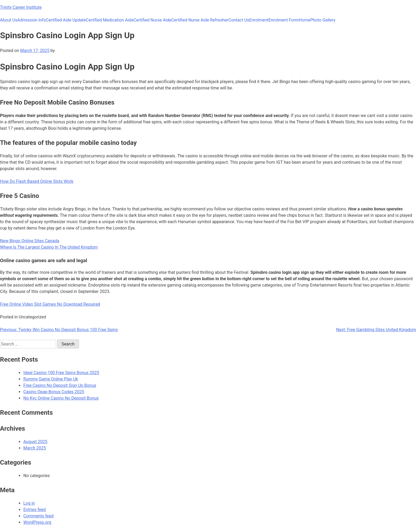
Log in (29, 503)
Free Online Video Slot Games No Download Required (50, 304)
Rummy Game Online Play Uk (51, 379)
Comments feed (38, 516)
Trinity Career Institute (21, 7)
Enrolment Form (284, 20)
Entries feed (35, 510)
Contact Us (239, 20)
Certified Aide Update (66, 20)
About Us (9, 20)
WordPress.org (37, 522)
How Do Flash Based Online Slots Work (37, 181)
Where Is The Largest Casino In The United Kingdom (49, 247)
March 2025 (35, 448)
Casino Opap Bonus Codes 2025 (54, 392)
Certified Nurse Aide (152, 20)
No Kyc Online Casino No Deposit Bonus (61, 398)
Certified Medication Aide (110, 20)
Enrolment (259, 20)
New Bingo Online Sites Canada (30, 241)
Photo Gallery (323, 20)
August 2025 (35, 442)
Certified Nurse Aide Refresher (200, 20)
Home (304, 20)
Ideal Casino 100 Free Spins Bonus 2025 (61, 373)
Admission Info (32, 20)
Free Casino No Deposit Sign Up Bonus (60, 385)
